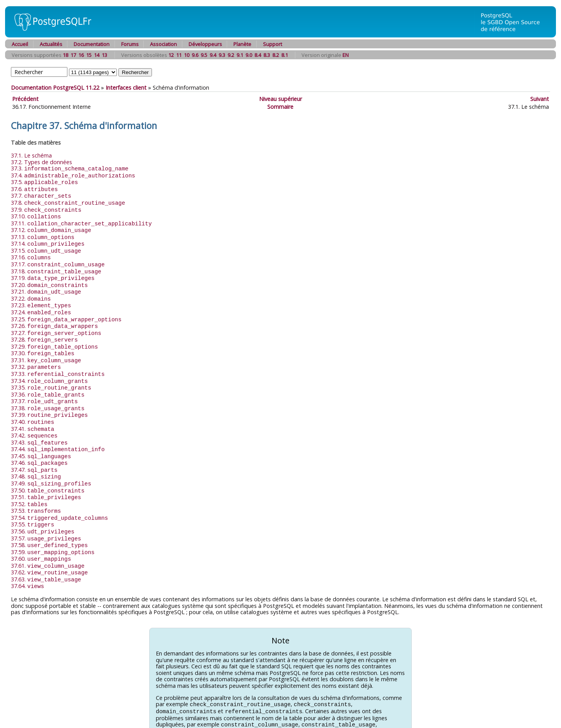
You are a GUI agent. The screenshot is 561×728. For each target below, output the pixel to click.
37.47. (34, 453)
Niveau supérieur (280, 99)
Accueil (20, 44)
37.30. (43, 343)
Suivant (540, 99)
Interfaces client (126, 88)
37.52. (29, 485)
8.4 (258, 55)
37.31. (46, 349)
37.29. (54, 336)
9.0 (249, 55)
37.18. (56, 265)
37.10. (36, 213)
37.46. (39, 446)
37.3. (70, 168)
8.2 (276, 55)
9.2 (231, 55)
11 (179, 55)
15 (89, 55)
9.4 (213, 55)
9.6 (195, 55)
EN (346, 55)
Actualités (51, 44)
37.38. (48, 394)
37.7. (41, 194)
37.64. (27, 562)
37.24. (41, 304)
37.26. (54, 317)
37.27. (56, 323)
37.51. (46, 478)
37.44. (58, 433)
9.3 (222, 55)
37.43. (39, 427)
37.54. (59, 498)
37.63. (46, 556)
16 (81, 55)
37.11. (81, 220)
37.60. (41, 536)
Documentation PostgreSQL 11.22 (55, 88)
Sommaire (280, 107)
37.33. (58, 362)
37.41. (33, 414)
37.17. (58, 259)
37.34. (49, 369)
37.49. (51, 465)
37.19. (53, 272)
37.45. (41, 440)
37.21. (46, 284)
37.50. (48, 472)
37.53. (36, 491)
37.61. (48, 543)
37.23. (41, 297)
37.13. (43, 233)
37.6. (34, 188)
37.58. (49, 523)
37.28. (44, 330)
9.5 (204, 55)
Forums (130, 44)
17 (73, 55)
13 (104, 55)
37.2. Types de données (41, 162)
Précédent (25, 99)
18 (65, 55)
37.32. (36, 355)
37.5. (44, 181)
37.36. (48, 382)
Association (163, 44)
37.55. (33, 504)
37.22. (31, 291)
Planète (242, 44)
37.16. (31, 252)
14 (97, 55)
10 (187, 55)
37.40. (33, 407)
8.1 (285, 55)
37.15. (46, 246)
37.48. (36, 459)
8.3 (267, 55)
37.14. (48, 239)
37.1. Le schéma (31, 155)
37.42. (34, 420)
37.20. (49, 278)
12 (171, 55)
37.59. (53, 530)
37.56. (43, 511)
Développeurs (205, 44)
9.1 (240, 55)
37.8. (68, 201)
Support (273, 44)
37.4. (73, 175)
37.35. (51, 375)
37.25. (66, 311)
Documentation (92, 44)
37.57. (46, 517)
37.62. (49, 549)
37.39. (49, 401)
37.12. (51, 226)
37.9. (46, 207)
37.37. (44, 388)
